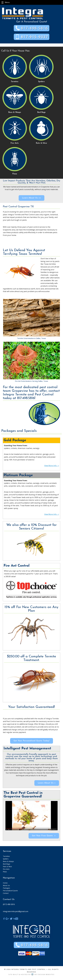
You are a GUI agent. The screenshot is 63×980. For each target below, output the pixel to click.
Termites (6, 856)
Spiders (6, 859)
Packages (6, 888)
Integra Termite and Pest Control (28, 969)
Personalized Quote (10, 891)
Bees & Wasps (8, 861)
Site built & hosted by (31, 974)
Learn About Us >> (31, 198)
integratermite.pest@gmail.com (16, 911)
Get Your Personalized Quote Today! (32, 741)
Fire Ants (6, 869)
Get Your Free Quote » (44, 836)
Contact (6, 893)
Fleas (5, 872)
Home (5, 883)
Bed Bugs (7, 864)
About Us (6, 885)
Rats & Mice (7, 866)
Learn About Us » (47, 783)
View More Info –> (52, 466)
